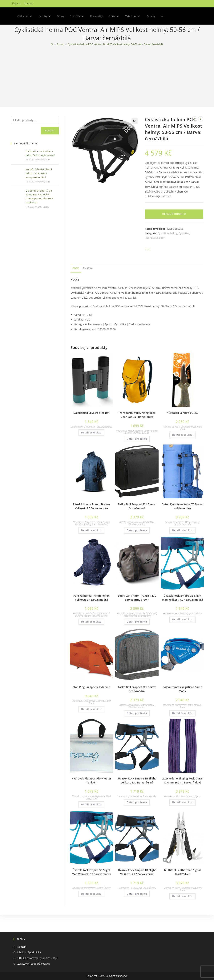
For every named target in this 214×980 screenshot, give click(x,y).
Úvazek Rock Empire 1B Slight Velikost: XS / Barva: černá (137, 889)
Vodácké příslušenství (146, 631)
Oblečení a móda (141, 450)
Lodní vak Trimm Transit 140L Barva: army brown (137, 615)
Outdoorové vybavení (191, 444)
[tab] (76, 286)
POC (147, 266)
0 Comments (44, 177)
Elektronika (89, 444)
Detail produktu (174, 231)
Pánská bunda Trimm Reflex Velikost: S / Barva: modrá (91, 615)
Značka (88, 285)
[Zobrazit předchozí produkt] (195, 136)
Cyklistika (184, 250)
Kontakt (28, 4)
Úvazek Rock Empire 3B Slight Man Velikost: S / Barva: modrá (91, 889)
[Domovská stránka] (52, 61)
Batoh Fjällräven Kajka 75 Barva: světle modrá (182, 523)
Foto (98, 444)
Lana (192, 813)
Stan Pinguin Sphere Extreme (91, 704)
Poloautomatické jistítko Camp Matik (182, 706)
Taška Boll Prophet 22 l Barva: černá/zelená (137, 523)
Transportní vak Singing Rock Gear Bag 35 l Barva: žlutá (137, 432)
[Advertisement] (107, 94)
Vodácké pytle (130, 633)
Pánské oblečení (100, 542)
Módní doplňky (135, 448)
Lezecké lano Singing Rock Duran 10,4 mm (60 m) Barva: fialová (182, 798)
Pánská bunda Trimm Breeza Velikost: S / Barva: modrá (91, 523)
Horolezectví (181, 631)
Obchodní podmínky (29, 952)
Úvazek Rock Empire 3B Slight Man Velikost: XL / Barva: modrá (182, 615)
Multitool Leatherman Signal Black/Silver (182, 889)
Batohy (123, 539)
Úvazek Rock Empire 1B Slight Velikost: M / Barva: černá (137, 798)
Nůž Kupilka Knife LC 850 (182, 430)
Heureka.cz (151, 255)
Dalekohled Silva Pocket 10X (91, 430)
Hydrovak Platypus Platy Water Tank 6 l (91, 798)
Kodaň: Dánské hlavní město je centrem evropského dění (39, 190)
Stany (91, 720)
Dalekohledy (77, 444)
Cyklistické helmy (168, 250)
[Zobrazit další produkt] (201, 136)
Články (16, 4)
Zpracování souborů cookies (34, 964)
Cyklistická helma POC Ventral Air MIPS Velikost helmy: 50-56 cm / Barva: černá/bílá (116, 61)
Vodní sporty (144, 633)
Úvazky (198, 631)
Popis (76, 285)
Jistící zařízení (195, 722)
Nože (177, 444)
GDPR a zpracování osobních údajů (37, 958)
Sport (162, 255)
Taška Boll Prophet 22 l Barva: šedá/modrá (137, 706)
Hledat (50, 148)
